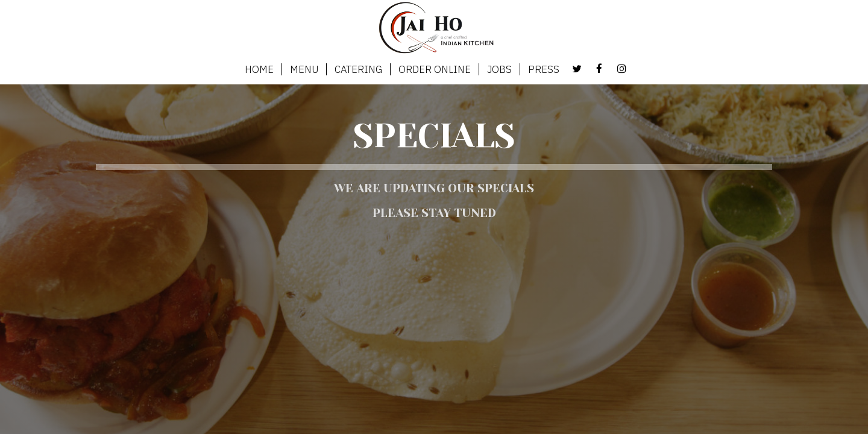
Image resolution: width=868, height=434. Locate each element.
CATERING (358, 69)
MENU (304, 69)
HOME (259, 69)
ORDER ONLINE (435, 69)
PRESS (544, 69)
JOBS (499, 69)
